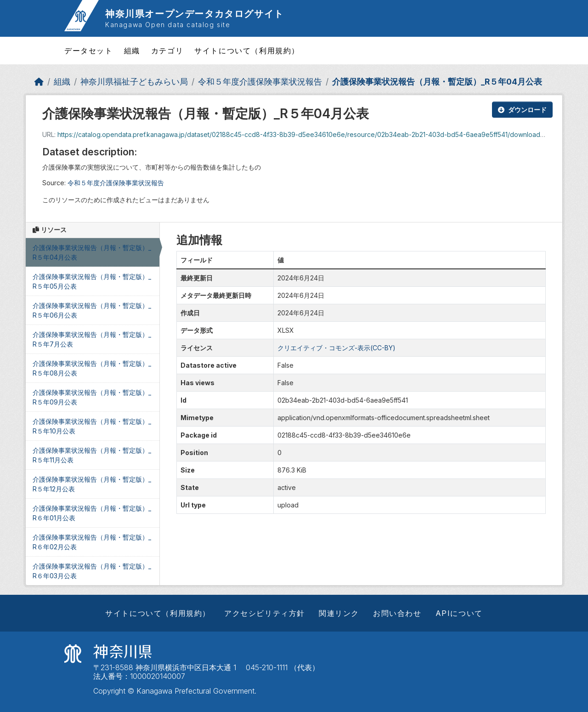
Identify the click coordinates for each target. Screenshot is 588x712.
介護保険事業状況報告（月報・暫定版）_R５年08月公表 (92, 368)
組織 (132, 51)
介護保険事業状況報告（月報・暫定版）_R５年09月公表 (92, 397)
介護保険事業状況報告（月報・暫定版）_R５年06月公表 (92, 310)
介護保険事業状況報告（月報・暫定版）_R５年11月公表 (92, 455)
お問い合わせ (397, 613)
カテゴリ (167, 51)
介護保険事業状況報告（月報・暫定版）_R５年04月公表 (437, 82)
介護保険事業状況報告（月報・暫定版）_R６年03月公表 (92, 571)
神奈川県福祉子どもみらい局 (134, 82)
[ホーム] (39, 82)
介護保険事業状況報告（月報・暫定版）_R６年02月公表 (92, 542)
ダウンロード (522, 110)
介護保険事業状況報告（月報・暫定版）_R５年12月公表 (92, 484)
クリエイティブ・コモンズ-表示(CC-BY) (336, 348)
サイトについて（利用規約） (247, 51)
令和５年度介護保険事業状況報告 (260, 82)
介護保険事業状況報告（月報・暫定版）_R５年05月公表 (92, 281)
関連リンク (339, 613)
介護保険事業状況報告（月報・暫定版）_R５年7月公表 (92, 339)
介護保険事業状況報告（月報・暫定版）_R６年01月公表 (92, 513)
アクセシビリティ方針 (265, 613)
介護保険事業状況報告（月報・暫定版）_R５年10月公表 (92, 426)
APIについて (459, 613)
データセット (89, 51)
